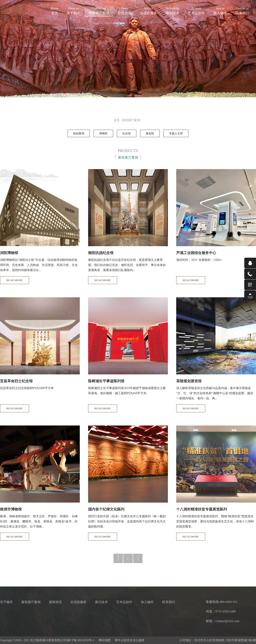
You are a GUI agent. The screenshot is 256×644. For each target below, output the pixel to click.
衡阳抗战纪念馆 (101, 253)
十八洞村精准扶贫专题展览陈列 (202, 509)
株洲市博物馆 (11, 509)
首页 (55, 11)
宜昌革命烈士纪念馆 (16, 381)
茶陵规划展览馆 (189, 381)
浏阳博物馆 (9, 253)
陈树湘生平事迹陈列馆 (106, 381)
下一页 (138, 558)
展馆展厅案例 (131, 120)
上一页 (128, 558)
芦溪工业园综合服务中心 (196, 253)
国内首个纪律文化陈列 (106, 509)
